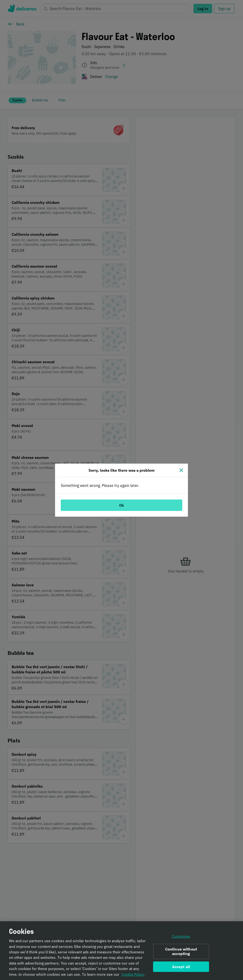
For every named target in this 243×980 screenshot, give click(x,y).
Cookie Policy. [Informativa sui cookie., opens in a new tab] (133, 977)
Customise (181, 939)
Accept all (181, 969)
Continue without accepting (181, 954)
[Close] (181, 470)
